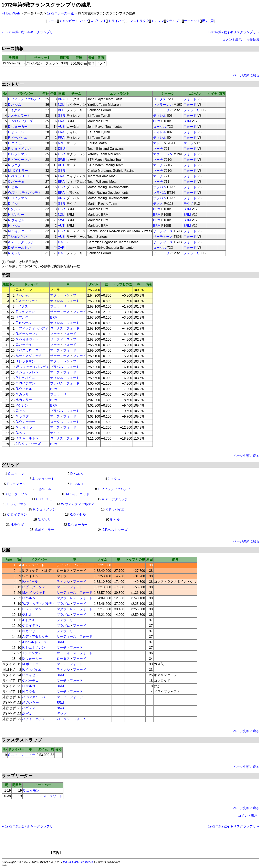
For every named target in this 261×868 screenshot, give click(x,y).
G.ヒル (13, 187)
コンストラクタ (138, 21)
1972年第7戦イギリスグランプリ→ (234, 32)
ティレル (160, 116)
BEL (61, 110)
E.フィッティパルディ (24, 99)
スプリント (98, 21)
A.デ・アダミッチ (21, 242)
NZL (61, 105)
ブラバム (160, 187)
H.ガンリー (16, 215)
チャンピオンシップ (74, 21)
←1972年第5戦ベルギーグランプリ (27, 32)
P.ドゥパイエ (17, 138)
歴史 (205, 21)
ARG (61, 198)
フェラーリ (161, 110)
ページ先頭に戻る (246, 75)
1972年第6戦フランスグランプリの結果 (46, 5)
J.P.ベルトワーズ (20, 121)
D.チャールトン (19, 248)
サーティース (163, 231)
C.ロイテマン (18, 198)
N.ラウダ (14, 165)
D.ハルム (14, 105)
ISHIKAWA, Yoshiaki (78, 862)
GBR (61, 116)
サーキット (192, 21)
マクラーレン (163, 105)
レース (52, 21)
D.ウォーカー (18, 127)
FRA (61, 121)
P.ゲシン (14, 209)
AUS (61, 127)
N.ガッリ (14, 253)
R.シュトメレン (19, 149)
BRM (157, 121)
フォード (190, 99)
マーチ (158, 149)
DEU (61, 149)
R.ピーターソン (19, 160)
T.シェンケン (17, 237)
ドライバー (116, 21)
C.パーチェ (16, 182)
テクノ (158, 204)
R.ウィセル (16, 220)
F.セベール (16, 132)
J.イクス (14, 110)
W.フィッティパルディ (25, 193)
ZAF (61, 248)
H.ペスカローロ (19, 176)
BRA (61, 99)
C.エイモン (16, 143)
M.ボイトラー (18, 171)
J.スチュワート (19, 116)
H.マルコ (14, 226)
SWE (62, 160)
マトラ (158, 143)
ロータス (160, 99)
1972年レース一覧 (60, 13)
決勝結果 (253, 40)
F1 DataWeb (11, 13)
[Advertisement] (137, 845)
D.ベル (13, 204)
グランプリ (174, 21)
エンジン (157, 21)
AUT (61, 165)
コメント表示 (232, 40)
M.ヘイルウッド (20, 231)
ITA (60, 242)
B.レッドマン (18, 154)
